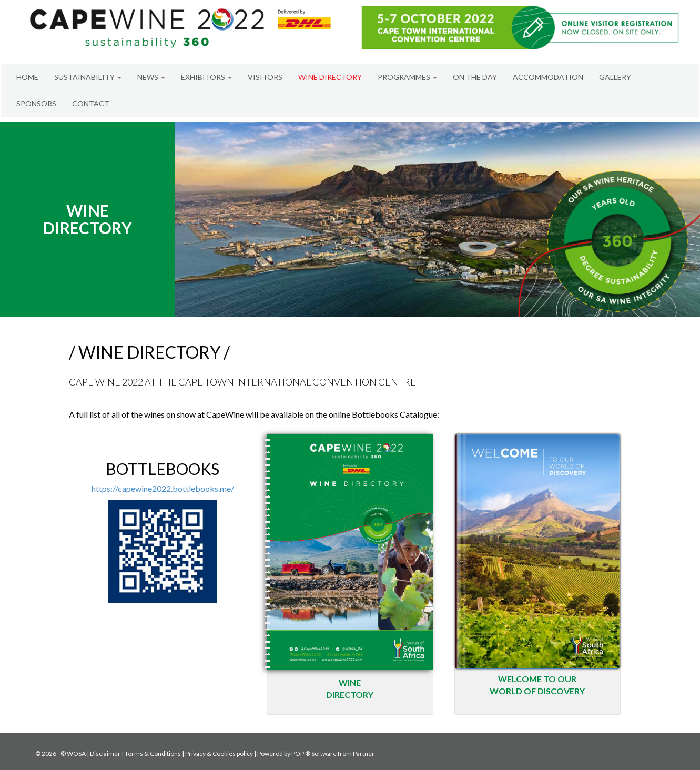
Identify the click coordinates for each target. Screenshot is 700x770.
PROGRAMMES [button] (407, 77)
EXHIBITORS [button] (206, 77)
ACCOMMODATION (548, 77)
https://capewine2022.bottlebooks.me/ (163, 488)
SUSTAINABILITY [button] (88, 77)
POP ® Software (314, 753)
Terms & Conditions (153, 753)
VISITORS (265, 77)
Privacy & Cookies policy (219, 753)
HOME (27, 77)
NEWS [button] (151, 77)
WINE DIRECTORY (330, 77)
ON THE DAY (475, 77)
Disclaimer (105, 753)
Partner (364, 753)
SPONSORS (36, 103)
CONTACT (91, 103)
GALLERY (615, 77)
